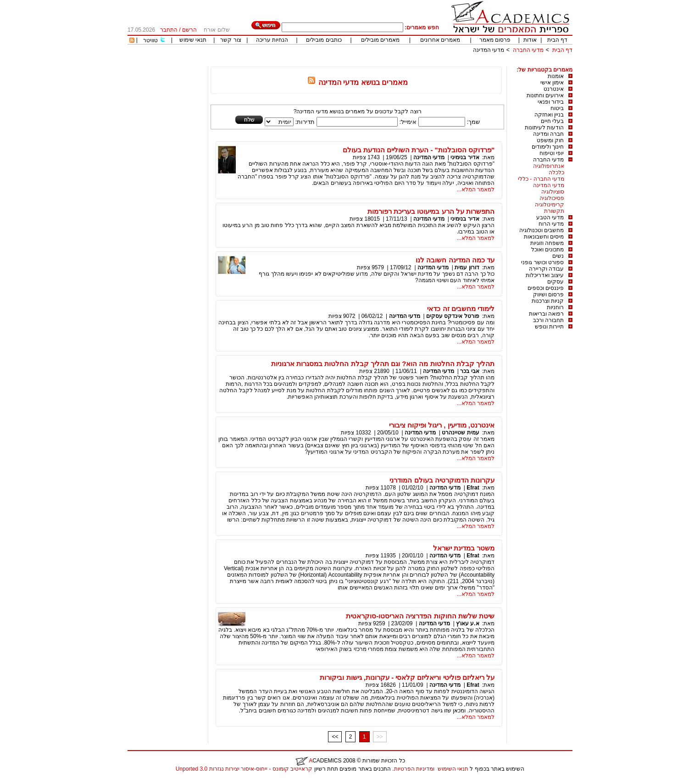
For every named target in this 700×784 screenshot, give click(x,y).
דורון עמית (467, 267)
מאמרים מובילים (380, 40)
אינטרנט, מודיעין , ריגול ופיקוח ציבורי (442, 425)
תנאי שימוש (193, 40)
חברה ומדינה (548, 134)
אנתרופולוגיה (549, 166)
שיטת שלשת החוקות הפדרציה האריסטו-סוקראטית (420, 616)
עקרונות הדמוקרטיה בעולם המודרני (442, 480)
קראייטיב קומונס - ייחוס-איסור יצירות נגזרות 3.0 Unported (244, 769)
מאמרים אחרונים (440, 40)
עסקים (556, 282)
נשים (558, 256)
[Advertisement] (406, 63)
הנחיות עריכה (272, 40)
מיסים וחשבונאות (544, 237)
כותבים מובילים (324, 40)
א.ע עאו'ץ (467, 623)
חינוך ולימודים (548, 147)
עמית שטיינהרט (460, 433)
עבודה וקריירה (546, 269)
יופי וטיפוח (552, 153)
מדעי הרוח (551, 224)
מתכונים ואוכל (547, 250)
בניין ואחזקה (549, 115)
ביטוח (557, 108)
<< (335, 737)
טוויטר (150, 40)
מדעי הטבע (550, 217)
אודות (530, 40)
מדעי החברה (528, 50)
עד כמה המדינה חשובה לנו (455, 260)
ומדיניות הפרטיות (414, 769)
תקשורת (554, 211)
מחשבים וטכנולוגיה (542, 230)
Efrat (473, 488)
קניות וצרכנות (548, 301)
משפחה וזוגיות (547, 243)
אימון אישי (552, 83)
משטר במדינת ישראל (464, 548)
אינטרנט (554, 89)
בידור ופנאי (551, 102)
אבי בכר (469, 371)
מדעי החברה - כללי (541, 179)
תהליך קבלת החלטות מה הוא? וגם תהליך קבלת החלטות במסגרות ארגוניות (383, 364)
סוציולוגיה (553, 192)
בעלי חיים (552, 121)
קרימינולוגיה (550, 205)
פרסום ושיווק (548, 295)
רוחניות (555, 307)
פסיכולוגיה (552, 198)
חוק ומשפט (550, 140)
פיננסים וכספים (546, 288)
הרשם (189, 30)
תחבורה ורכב (548, 320)
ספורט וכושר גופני (542, 262)
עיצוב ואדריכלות (545, 275)
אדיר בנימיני (465, 157)
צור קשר (231, 40)
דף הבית (557, 40)
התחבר (169, 30)
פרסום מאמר (495, 40)
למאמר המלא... (476, 189)
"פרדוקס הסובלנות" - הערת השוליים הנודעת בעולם (419, 150)
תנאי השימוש (453, 769)
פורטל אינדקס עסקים (453, 316)
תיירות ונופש (549, 327)
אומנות (556, 76)
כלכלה (556, 172)
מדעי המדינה (489, 50)
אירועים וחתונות (545, 95)
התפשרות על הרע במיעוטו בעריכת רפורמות (431, 211)
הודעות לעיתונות (544, 128)
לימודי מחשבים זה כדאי (461, 309)
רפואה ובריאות (546, 314)
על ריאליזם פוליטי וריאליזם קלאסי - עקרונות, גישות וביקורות (407, 677)
